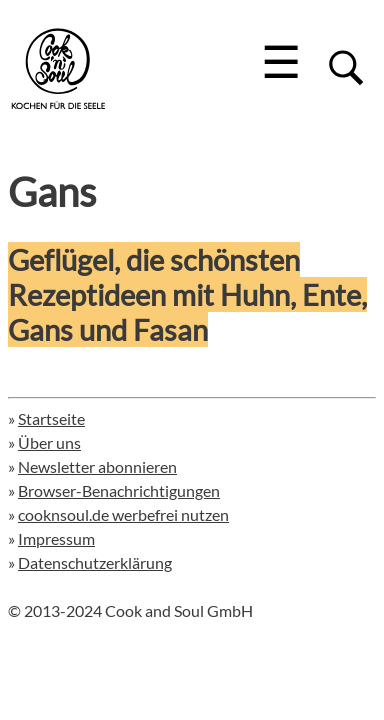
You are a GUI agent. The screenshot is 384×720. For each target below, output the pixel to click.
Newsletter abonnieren (97, 466)
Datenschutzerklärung (95, 562)
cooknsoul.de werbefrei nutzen (123, 514)
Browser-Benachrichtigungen (119, 490)
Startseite (51, 418)
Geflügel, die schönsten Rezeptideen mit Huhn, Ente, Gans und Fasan (187, 294)
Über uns (49, 442)
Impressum (56, 538)
